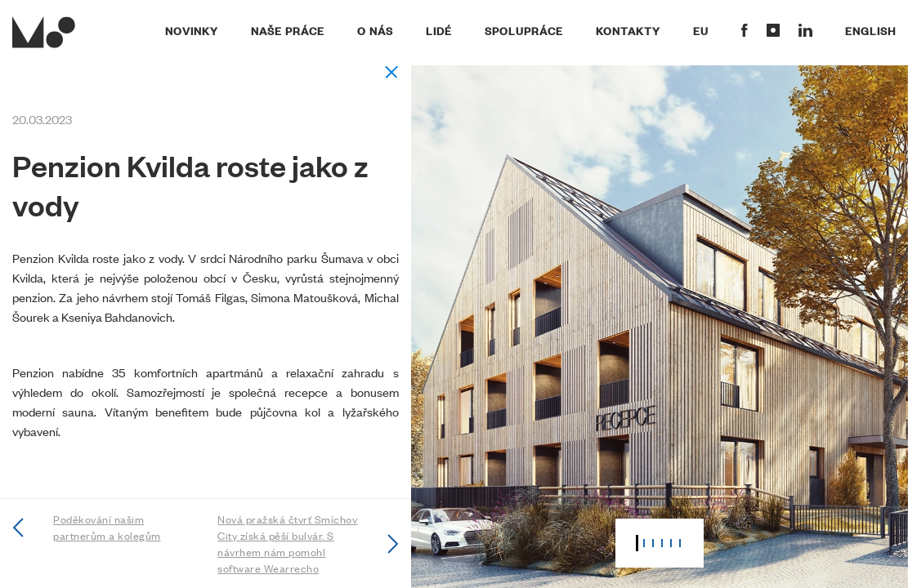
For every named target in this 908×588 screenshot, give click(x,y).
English (870, 30)
